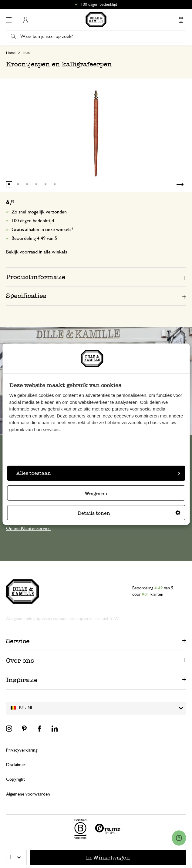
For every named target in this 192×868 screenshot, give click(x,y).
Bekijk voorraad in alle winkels (37, 252)
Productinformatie (36, 277)
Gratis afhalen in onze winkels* (42, 230)
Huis (26, 53)
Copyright (15, 779)
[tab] (96, 277)
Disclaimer (16, 765)
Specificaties (26, 296)
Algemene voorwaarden (28, 794)
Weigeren (96, 493)
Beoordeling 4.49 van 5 (34, 238)
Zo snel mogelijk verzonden (39, 212)
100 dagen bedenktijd (33, 221)
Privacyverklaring (22, 750)
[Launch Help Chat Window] (179, 838)
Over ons (20, 660)
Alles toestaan (98, 473)
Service (18, 641)
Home (11, 53)
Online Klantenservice (28, 528)
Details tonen (129, 513)
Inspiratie (22, 680)
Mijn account (25, 20)
